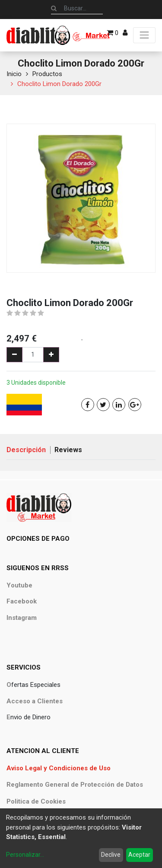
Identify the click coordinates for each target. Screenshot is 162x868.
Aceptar (139, 855)
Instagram (22, 618)
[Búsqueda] (54, 8)
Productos (47, 74)
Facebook (22, 601)
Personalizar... (25, 855)
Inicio (14, 74)
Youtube (19, 585)
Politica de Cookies (36, 801)
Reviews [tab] (68, 450)
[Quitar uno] (14, 355)
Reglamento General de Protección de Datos (75, 785)
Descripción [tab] (26, 450)
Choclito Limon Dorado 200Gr (59, 84)
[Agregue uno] (51, 355)
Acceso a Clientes (35, 701)
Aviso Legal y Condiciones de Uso (59, 768)
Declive (111, 855)
